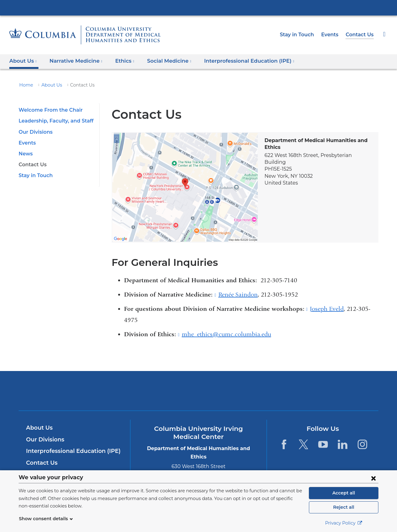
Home (25, 85)
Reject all (343, 507)
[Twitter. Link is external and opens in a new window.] (303, 444)
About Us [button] (23, 61)
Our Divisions (35, 132)
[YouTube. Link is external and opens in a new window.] (323, 444)
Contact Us (360, 35)
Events (332, 35)
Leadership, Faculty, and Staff (54, 121)
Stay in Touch (300, 35)
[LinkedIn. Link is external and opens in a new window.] (343, 444)
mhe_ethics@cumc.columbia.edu (226, 334)
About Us (49, 85)
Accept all (344, 493)
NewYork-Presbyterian (199, 395)
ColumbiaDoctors (288, 391)
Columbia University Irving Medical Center (198, 7)
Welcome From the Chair (48, 110)
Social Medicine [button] (162, 61)
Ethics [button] (119, 61)
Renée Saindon (238, 295)
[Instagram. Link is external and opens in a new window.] (362, 444)
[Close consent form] (373, 478)
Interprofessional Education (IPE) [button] (238, 61)
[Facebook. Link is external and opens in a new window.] (284, 444)
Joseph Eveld (327, 309)
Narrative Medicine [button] (73, 61)
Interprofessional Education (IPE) (70, 451)
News (25, 154)
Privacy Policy (344, 523)
